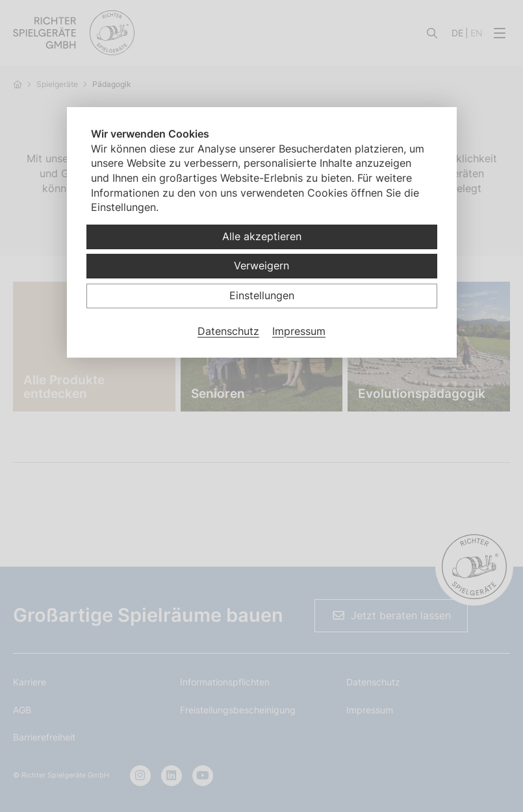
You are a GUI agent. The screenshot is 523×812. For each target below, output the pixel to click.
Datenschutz (228, 331)
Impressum (299, 331)
